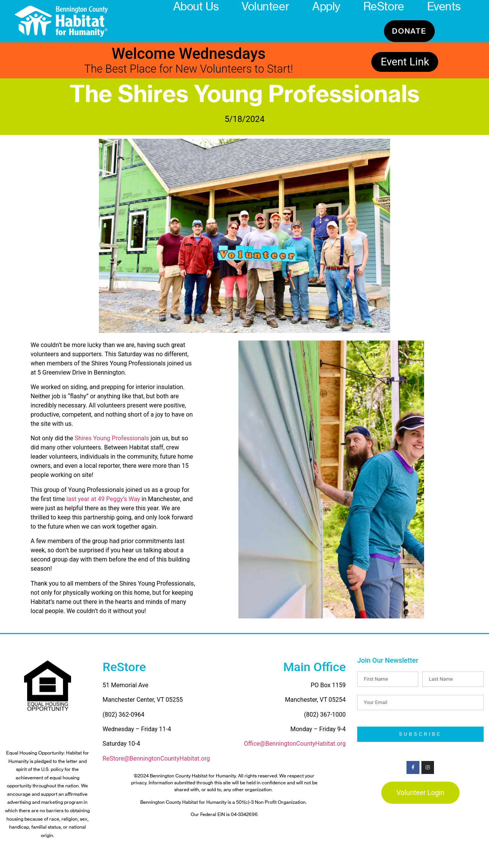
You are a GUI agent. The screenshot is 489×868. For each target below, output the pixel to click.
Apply (326, 6)
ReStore (384, 6)
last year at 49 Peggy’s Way (103, 499)
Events (444, 6)
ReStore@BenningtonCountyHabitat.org (156, 758)
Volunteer (265, 6)
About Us (196, 6)
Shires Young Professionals (112, 438)
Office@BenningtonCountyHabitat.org (295, 744)
